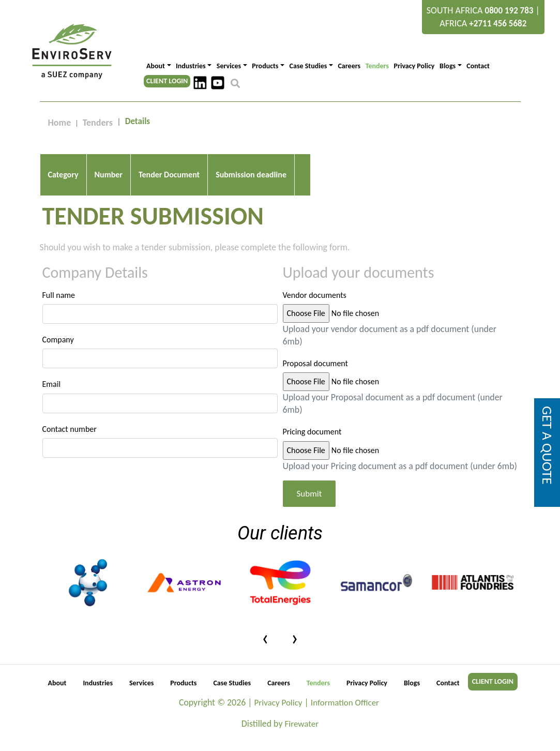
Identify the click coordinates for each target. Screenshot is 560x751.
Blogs (412, 695)
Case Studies (232, 695)
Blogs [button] (448, 66)
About (57, 695)
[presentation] (266, 650)
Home (60, 123)
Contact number (70, 429)
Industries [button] (191, 66)
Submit (309, 506)
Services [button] (229, 66)
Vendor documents (315, 295)
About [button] (156, 66)
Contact (478, 66)
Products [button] (265, 66)
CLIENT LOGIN (167, 81)
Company (58, 340)
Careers (349, 66)
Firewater (302, 736)
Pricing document (312, 432)
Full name (59, 295)
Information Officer (345, 715)
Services (141, 695)
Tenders (377, 66)
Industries (98, 695)
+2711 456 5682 (498, 24)
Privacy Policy (414, 66)
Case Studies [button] (308, 66)
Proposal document (315, 363)
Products (183, 695)
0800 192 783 (509, 11)
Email (52, 384)
